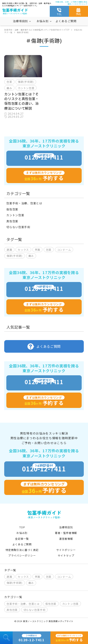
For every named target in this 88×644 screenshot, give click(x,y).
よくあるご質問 (66, 21)
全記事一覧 (22, 539)
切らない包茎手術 (18, 227)
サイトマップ (66, 555)
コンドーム (64, 250)
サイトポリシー (66, 550)
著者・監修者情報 (66, 533)
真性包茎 (12, 221)
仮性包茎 (12, 209)
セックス (23, 250)
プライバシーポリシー (22, 555)
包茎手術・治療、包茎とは (24, 203)
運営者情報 (66, 539)
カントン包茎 (26, 88)
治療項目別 (66, 527)
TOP (22, 527)
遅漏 (9, 250)
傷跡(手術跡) (26, 82)
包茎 (9, 82)
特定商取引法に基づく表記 (22, 550)
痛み (9, 88)
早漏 (37, 250)
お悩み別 (22, 533)
